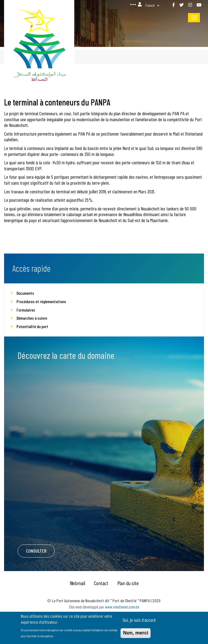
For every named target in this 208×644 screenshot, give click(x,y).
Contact (101, 583)
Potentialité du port (32, 326)
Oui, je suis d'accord (139, 621)
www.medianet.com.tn (122, 607)
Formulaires (26, 310)
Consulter (36, 551)
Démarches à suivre (32, 318)
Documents (25, 293)
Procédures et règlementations (41, 301)
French (150, 5)
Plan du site (128, 583)
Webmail (77, 583)
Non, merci (136, 634)
